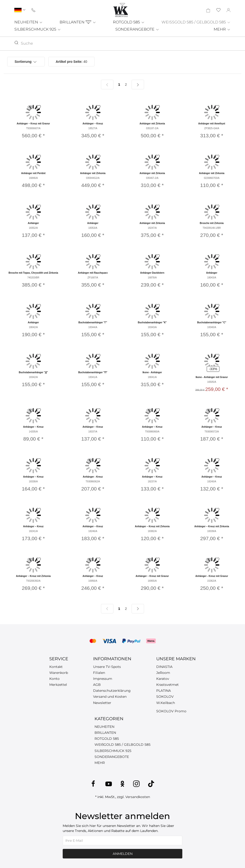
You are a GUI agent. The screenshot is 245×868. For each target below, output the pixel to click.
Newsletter (102, 703)
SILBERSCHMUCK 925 (38, 29)
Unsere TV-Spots (107, 667)
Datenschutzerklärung (112, 691)
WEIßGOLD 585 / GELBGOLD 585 (122, 745)
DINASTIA (164, 667)
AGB (97, 685)
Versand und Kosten (110, 697)
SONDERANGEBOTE (137, 29)
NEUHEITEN (29, 22)
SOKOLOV (165, 697)
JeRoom (163, 673)
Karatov (163, 679)
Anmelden (123, 854)
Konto (54, 679)
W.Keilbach (166, 703)
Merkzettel (58, 685)
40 (72, 62)
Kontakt (56, 667)
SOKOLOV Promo (171, 711)
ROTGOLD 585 (129, 22)
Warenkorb (59, 673)
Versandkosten (138, 797)
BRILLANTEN (78, 22)
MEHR (222, 29)
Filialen (99, 673)
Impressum (103, 679)
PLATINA (164, 691)
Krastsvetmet (167, 685)
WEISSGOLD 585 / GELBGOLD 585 (196, 22)
